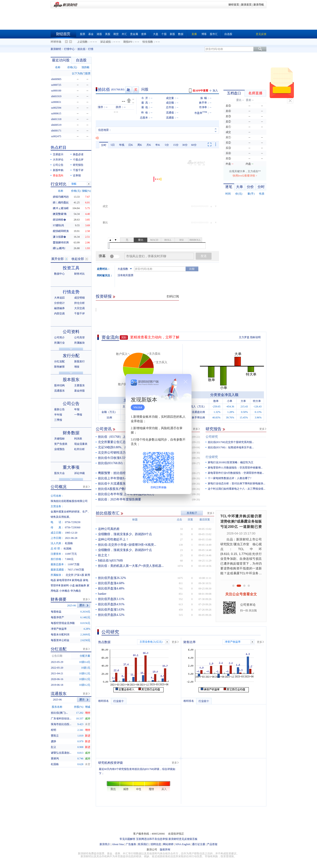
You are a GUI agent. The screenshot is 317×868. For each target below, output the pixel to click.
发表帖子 (192, 513)
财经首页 (234, 5)
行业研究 (212, 457)
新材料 (65, 585)
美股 (108, 34)
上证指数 (82, 42)
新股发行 (79, 361)
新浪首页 (246, 5)
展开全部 (57, 259)
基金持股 (79, 391)
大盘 (156, 34)
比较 (192, 269)
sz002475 (56, 136)
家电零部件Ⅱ (64, 580)
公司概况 (59, 487)
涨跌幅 (85, 67)
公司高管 (79, 337)
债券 (144, 34)
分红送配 (59, 361)
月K (149, 145)
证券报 (77, 175)
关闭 (290, 101)
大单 (240, 187)
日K (131, 145)
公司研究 (212, 437)
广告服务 (131, 844)
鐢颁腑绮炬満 (61, 243)
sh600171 (56, 131)
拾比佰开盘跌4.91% (111, 604)
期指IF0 (128, 42)
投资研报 (104, 296)
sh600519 (56, 125)
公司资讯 (104, 429)
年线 (122, 145)
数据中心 (59, 274)
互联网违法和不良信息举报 (152, 839)
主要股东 (79, 385)
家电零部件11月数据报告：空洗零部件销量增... (235, 468)
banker (102, 594)
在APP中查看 (200, 91)
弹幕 (102, 256)
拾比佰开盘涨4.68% (111, 583)
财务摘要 (59, 599)
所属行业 (59, 343)
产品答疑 (212, 844)
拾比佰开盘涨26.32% (112, 578)
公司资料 (71, 332)
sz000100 (56, 91)
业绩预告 (59, 449)
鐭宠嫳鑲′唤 (60, 214)
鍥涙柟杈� (59, 220)
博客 (204, 34)
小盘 (72, 585)
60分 (194, 145)
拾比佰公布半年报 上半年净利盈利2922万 (126, 494)
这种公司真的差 (109, 529)
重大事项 (71, 467)
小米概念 (65, 591)
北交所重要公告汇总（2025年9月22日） (125, 442)
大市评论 (58, 160)
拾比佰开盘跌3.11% (111, 599)
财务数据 (71, 433)
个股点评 (78, 160)
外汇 (124, 34)
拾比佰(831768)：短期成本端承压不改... (231, 447)
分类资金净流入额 (224, 395)
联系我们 (143, 844)
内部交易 (59, 314)
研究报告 (214, 429)
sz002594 (56, 108)
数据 (181, 34)
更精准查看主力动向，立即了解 (155, 337)
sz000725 (56, 85)
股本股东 (71, 380)
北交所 (70, 575)
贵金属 (134, 34)
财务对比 (79, 274)
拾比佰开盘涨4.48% (111, 588)
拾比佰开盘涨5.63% (111, 610)
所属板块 (79, 343)
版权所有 (165, 850)
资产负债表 (61, 444)
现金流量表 (81, 444)
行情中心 (69, 49)
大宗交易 (79, 308)
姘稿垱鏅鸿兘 (61, 197)
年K (158, 145)
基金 (91, 34)
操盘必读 (78, 154)
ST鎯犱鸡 (58, 225)
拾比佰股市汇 (108, 513)
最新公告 (59, 409)
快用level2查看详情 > (245, 176)
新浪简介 (105, 844)
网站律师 (168, 844)
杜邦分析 (79, 449)
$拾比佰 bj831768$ (110, 561)
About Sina (118, 844)
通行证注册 (199, 844)
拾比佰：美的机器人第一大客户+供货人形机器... (131, 566)
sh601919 (56, 96)
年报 (77, 409)
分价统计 (59, 303)
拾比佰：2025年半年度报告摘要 (120, 499)
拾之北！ (104, 555)
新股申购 (58, 170)
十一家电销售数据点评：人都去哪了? (229, 478)
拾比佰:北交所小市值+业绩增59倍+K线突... (127, 545)
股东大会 (59, 473)
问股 (145, 89)
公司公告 (58, 165)
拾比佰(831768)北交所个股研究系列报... (231, 442)
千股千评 (78, 170)
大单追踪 (59, 298)
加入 (215, 91)
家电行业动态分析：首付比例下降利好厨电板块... (237, 483)
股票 (83, 34)
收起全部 (78, 259)
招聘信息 (156, 844)
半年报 (58, 415)
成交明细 (79, 298)
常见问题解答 (127, 839)
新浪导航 (259, 5)
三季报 (58, 420)
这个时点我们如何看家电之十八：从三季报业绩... (237, 489)
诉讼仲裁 (79, 473)
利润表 (78, 439)
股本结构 (59, 385)
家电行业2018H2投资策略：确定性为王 (231, 462)
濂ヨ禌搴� (59, 237)
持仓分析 (79, 303)
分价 (250, 187)
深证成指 (105, 42)
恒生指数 (148, 42)
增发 (77, 367)
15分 (176, 145)
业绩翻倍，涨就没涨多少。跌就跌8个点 (125, 534)
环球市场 (56, 42)
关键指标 (59, 439)
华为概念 (76, 591)
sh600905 (56, 79)
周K (140, 145)
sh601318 (56, 119)
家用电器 (77, 580)
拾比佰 (81, 49)
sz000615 (56, 113)
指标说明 (255, 337)
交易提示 (58, 154)
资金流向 (110, 337)
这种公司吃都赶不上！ (113, 539)
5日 (113, 145)
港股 (99, 34)
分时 (104, 145)
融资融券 (59, 308)
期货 (116, 34)
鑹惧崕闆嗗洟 (61, 231)
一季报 (78, 415)
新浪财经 (56, 49)
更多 (195, 429)
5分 (167, 145)
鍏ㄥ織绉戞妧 (61, 202)
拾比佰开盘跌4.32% (111, 615)
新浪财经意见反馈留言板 (183, 839)
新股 (172, 34)
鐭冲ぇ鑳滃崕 (61, 208)
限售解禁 (59, 367)
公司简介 (59, 337)
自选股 (228, 34)
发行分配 (71, 356)
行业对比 (59, 184)
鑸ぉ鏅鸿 (59, 248)
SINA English (183, 844)
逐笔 (229, 187)
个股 (164, 34)
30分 (185, 145)
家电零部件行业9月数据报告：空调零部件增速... (236, 473)
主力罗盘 (244, 337)
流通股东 (59, 391)
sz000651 (56, 102)
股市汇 (214, 34)
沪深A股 (79, 575)
